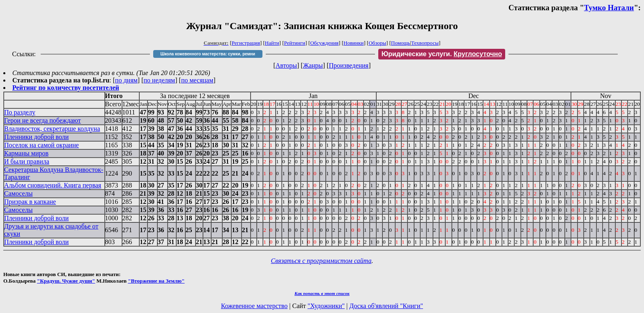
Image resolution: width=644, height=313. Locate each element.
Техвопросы (425, 43)
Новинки (353, 43)
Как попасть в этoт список (322, 293)
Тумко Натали (609, 8)
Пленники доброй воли (36, 137)
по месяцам (197, 80)
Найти (272, 43)
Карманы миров (26, 153)
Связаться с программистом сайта (321, 261)
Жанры (313, 65)
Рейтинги (295, 43)
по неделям (160, 80)
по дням (126, 80)
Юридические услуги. (442, 54)
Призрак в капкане (30, 202)
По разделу (20, 112)
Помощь (400, 43)
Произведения (349, 65)
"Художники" (326, 306)
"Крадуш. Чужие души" (66, 281)
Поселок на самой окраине (41, 145)
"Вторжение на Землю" (156, 281)
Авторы (286, 65)
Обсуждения (324, 43)
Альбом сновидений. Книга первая (53, 185)
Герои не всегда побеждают (43, 120)
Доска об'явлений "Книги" (386, 306)
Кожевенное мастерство (254, 306)
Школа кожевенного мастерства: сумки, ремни (208, 54)
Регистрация (246, 43)
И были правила (27, 161)
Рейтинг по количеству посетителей (66, 88)
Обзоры (377, 43)
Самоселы (18, 193)
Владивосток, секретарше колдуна (52, 129)
